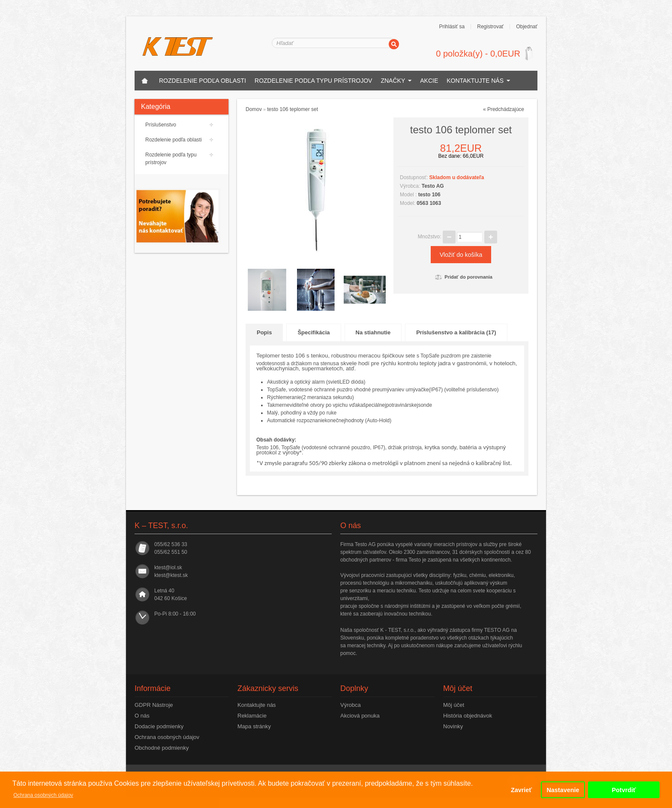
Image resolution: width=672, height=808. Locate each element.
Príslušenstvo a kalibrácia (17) (456, 332)
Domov (254, 109)
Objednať (527, 27)
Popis (264, 332)
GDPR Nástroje (154, 705)
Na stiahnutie (373, 332)
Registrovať (490, 27)
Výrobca (351, 705)
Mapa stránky (254, 726)
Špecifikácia (313, 332)
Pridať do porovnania (464, 277)
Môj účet (454, 705)
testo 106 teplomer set (292, 109)
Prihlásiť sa (452, 27)
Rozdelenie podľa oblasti (202, 81)
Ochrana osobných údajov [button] (43, 795)
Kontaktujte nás (475, 81)
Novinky (453, 726)
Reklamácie (252, 716)
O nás (142, 716)
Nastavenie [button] (563, 790)
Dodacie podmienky (159, 726)
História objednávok (468, 716)
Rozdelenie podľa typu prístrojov (313, 81)
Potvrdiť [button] (624, 790)
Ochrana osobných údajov (167, 737)
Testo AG (433, 186)
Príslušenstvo (161, 125)
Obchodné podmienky (162, 748)
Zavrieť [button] (521, 790)
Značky (393, 81)
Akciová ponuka (360, 716)
